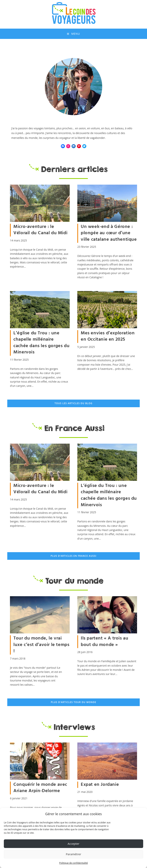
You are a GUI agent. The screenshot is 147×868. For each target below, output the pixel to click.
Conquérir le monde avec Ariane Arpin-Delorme (40, 789)
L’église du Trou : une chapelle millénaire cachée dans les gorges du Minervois (41, 344)
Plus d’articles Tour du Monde (73, 703)
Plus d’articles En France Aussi (73, 557)
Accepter (73, 844)
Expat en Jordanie (100, 786)
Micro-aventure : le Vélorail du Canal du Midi (40, 231)
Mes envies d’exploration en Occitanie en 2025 (108, 338)
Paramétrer (73, 854)
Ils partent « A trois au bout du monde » (105, 643)
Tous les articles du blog (73, 405)
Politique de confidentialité (73, 863)
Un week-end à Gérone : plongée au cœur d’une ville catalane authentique (109, 234)
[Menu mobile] (73, 34)
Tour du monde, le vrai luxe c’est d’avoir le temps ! (41, 646)
